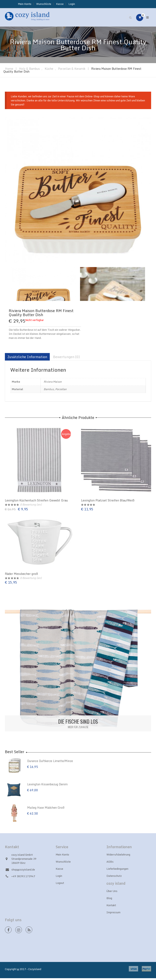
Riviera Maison (53, 383)
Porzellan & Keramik (72, 70)
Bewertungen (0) (66, 359)
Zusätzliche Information (27, 359)
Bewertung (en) (31, 506)
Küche (49, 70)
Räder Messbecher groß (21, 575)
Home (9, 70)
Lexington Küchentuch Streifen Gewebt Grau (36, 502)
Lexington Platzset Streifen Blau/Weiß (108, 502)
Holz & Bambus (29, 70)
